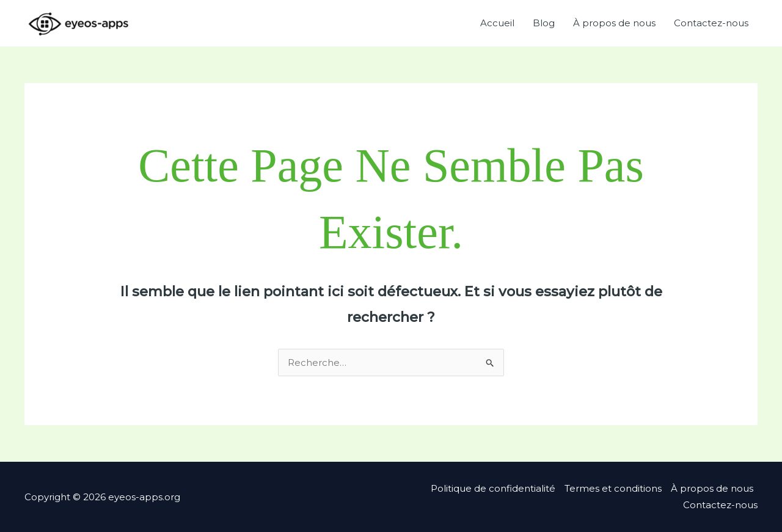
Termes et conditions (613, 488)
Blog (544, 23)
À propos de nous (614, 23)
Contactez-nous (711, 23)
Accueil (497, 23)
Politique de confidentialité (493, 488)
